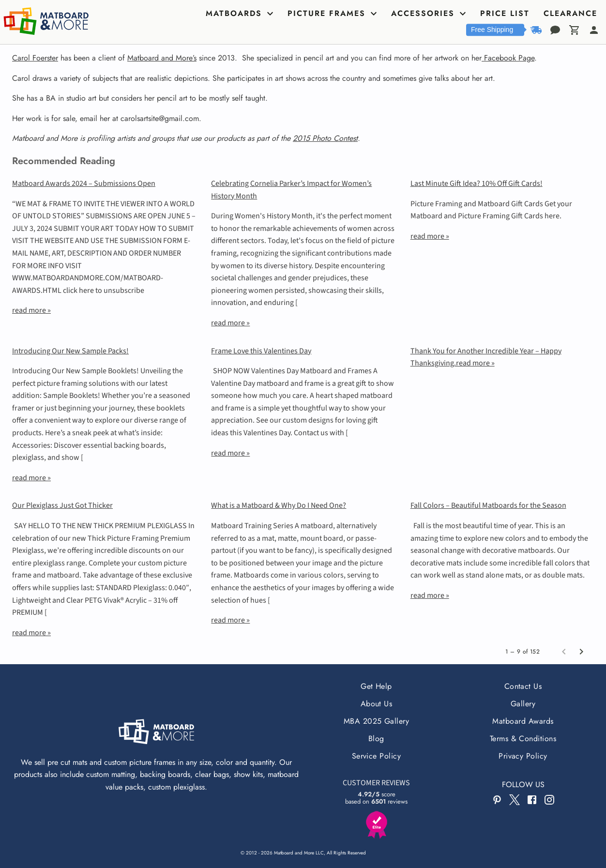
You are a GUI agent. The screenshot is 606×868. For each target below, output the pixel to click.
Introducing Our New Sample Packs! (70, 351)
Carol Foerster (35, 58)
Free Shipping (492, 30)
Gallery (523, 704)
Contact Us (523, 686)
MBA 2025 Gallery (377, 721)
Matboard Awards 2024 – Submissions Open (84, 183)
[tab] (241, 14)
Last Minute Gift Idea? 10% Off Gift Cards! (477, 183)
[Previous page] (564, 652)
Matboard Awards (523, 721)
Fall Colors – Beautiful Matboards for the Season (488, 505)
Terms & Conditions (523, 739)
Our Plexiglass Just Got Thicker (62, 505)
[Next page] (581, 652)
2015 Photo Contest (325, 138)
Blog (376, 739)
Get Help (376, 686)
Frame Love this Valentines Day (261, 351)
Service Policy (377, 756)
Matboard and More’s (162, 58)
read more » (31, 310)
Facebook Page (508, 58)
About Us (377, 704)
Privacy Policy (523, 756)
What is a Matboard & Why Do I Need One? (279, 505)
